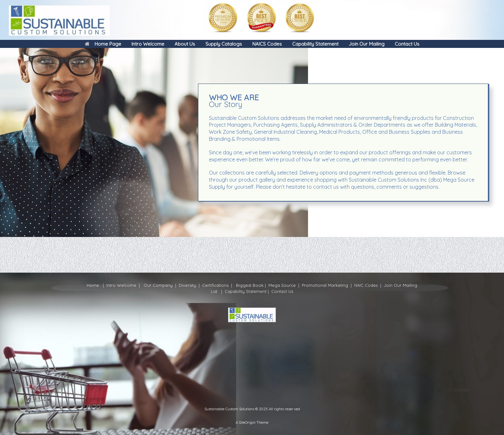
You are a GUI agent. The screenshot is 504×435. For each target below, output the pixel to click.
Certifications (215, 285)
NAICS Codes (267, 44)
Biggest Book (249, 285)
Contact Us (407, 44)
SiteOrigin (247, 422)
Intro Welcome (148, 44)
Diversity (187, 285)
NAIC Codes (367, 285)
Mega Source (282, 285)
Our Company (158, 285)
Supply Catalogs (224, 44)
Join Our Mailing (367, 44)
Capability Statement (315, 44)
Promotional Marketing (324, 285)
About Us (185, 44)
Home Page (103, 44)
